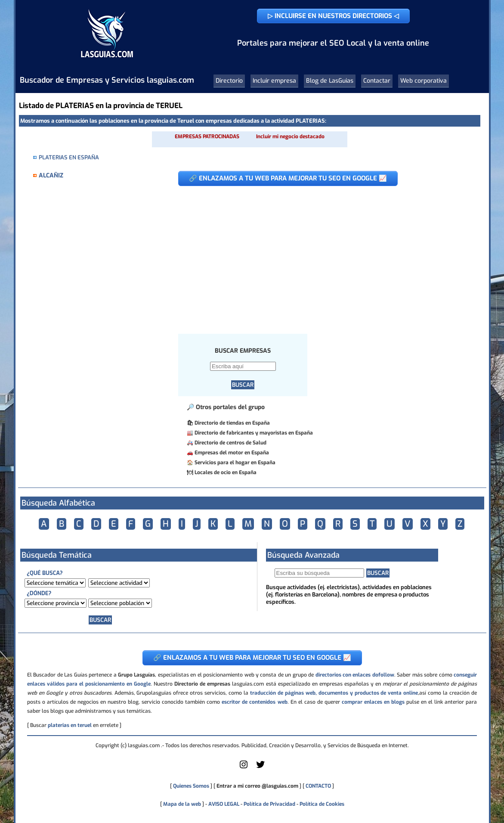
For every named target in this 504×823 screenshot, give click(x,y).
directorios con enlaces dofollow (355, 675)
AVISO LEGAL (224, 804)
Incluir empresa (274, 81)
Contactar (377, 81)
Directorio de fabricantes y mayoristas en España (254, 433)
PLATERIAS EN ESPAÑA (69, 157)
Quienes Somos (191, 786)
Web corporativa (424, 81)
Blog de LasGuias (330, 81)
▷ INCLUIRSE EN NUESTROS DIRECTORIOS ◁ (333, 16)
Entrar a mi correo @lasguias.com (257, 786)
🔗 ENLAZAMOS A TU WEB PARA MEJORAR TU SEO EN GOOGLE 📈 (288, 178)
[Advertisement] (323, 255)
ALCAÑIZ (51, 175)
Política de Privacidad (269, 804)
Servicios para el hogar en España (235, 463)
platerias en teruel (70, 725)
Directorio (229, 81)
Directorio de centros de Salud (230, 443)
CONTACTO (318, 786)
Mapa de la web (181, 804)
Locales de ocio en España (226, 472)
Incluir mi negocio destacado (290, 137)
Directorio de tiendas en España (232, 423)
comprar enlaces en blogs (373, 702)
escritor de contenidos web (254, 702)
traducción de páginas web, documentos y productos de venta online (334, 693)
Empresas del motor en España (232, 453)
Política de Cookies (322, 804)
